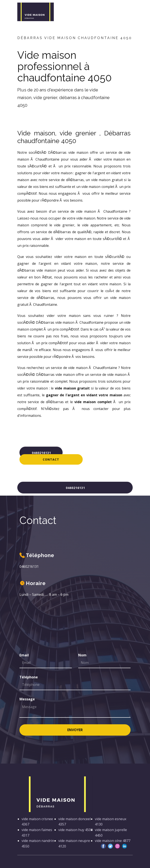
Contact (51, 459)
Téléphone (29, 677)
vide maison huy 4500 (76, 830)
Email (24, 655)
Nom (82, 655)
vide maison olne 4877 (113, 841)
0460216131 (41, 452)
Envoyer (75, 730)
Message (27, 699)
